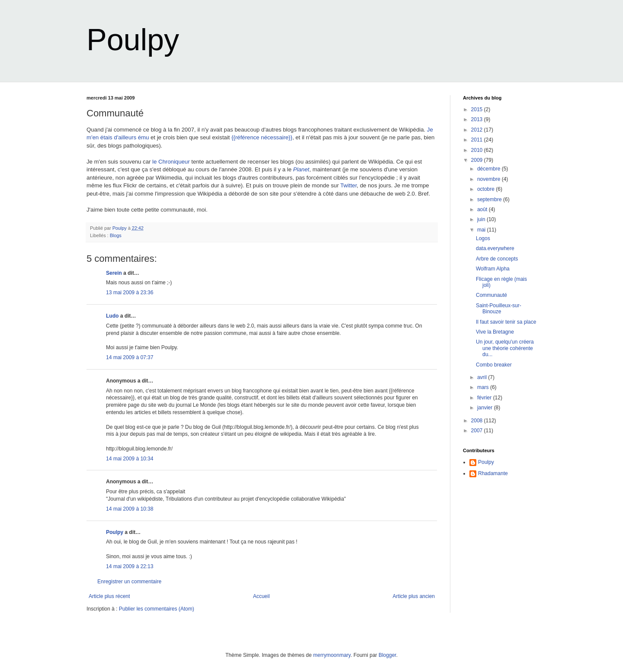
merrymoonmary (332, 655)
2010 (478, 150)
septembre (490, 199)
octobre (487, 189)
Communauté (491, 295)
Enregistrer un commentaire (129, 582)
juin (482, 219)
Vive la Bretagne (495, 332)
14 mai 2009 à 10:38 (130, 509)
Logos (483, 238)
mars (484, 387)
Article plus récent (109, 596)
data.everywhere (495, 248)
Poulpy (133, 40)
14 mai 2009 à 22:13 (130, 566)
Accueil (262, 596)
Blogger (387, 655)
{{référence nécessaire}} (262, 137)
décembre (490, 169)
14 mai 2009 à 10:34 (130, 459)
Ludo (112, 316)
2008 (478, 421)
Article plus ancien (414, 596)
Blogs (116, 235)
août (483, 209)
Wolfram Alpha (493, 269)
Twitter (348, 185)
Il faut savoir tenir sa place (506, 322)
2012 (478, 130)
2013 (478, 119)
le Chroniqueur (171, 162)
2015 (478, 109)
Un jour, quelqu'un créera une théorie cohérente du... (505, 348)
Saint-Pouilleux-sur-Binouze (499, 309)
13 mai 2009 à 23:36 (130, 293)
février (485, 398)
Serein (114, 273)
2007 (478, 431)
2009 (478, 160)
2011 (478, 140)
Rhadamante (493, 473)
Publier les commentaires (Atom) (157, 609)
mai (482, 230)
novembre (490, 179)
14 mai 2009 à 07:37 (130, 357)
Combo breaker (494, 365)
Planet (301, 169)
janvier (486, 408)
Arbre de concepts (497, 259)
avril (483, 377)
